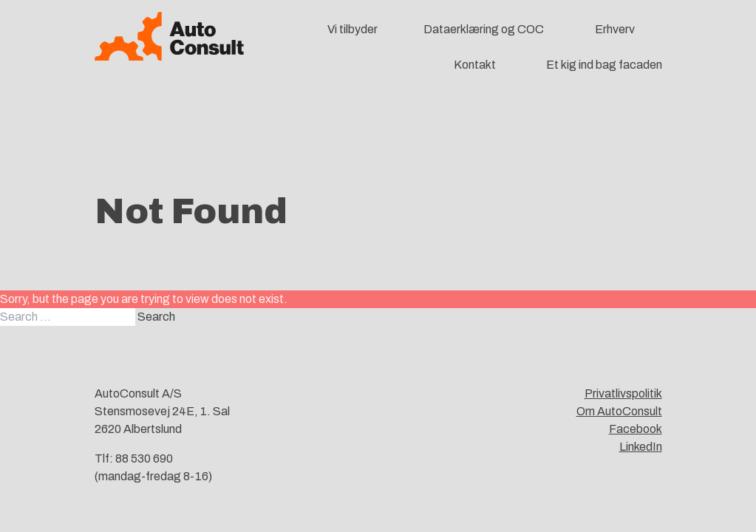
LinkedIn (641, 447)
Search (156, 317)
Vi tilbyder (353, 29)
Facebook (636, 429)
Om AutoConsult (619, 411)
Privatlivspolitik (623, 393)
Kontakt (475, 65)
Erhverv (615, 29)
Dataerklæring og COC (484, 29)
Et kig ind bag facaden (604, 65)
